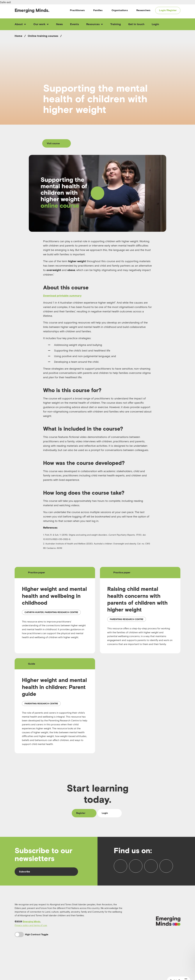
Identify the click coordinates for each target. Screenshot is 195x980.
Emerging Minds (31, 941)
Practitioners (77, 10)
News (59, 24)
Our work (41, 24)
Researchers (143, 10)
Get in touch (136, 24)
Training (116, 24)
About (20, 24)
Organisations (120, 10)
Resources (95, 24)
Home (18, 36)
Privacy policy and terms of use (31, 945)
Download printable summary (62, 296)
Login (155, 24)
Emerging (32, 10)
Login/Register (168, 10)
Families (98, 10)
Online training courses (43, 36)
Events (74, 24)
